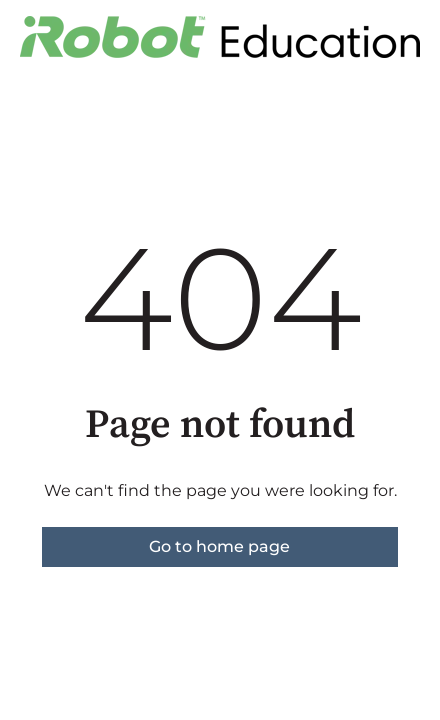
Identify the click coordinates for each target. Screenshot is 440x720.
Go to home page (219, 546)
